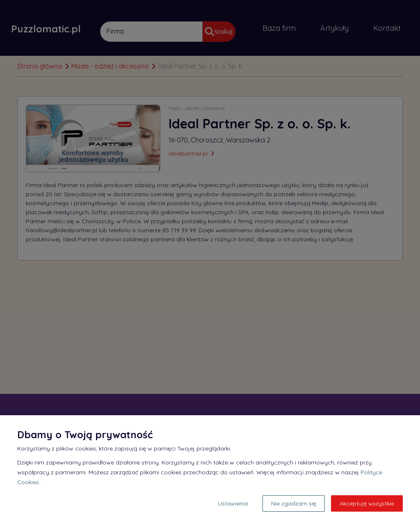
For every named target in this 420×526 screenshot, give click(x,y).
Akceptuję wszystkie (367, 503)
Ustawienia (233, 503)
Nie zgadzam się (294, 503)
